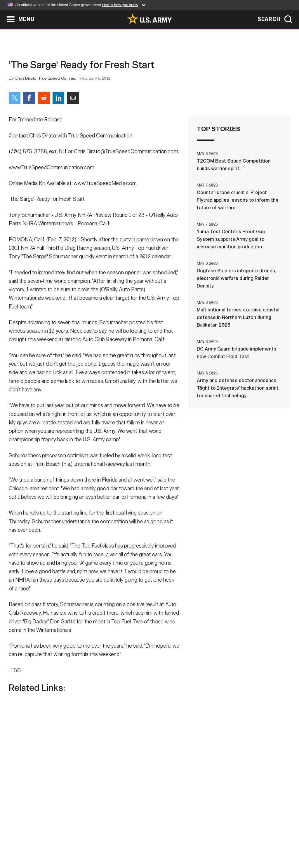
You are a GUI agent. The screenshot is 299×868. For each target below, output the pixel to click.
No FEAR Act (213, 842)
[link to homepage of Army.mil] (149, 19)
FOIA (185, 842)
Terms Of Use (114, 842)
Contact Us (50, 842)
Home (22, 842)
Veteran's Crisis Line (259, 842)
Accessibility (154, 842)
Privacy (81, 842)
